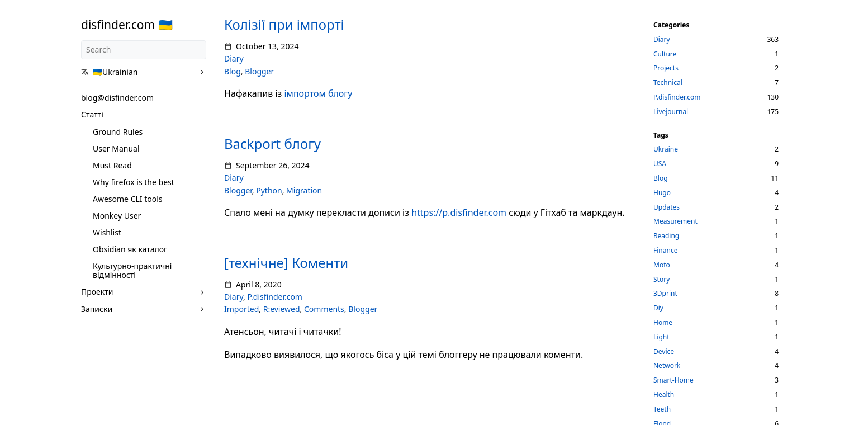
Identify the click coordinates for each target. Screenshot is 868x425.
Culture (665, 54)
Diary (234, 58)
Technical (668, 82)
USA (660, 164)
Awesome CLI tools (128, 199)
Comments (324, 309)
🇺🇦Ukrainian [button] (109, 72)
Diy (658, 308)
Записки (97, 309)
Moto (662, 265)
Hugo (662, 193)
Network (667, 365)
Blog (233, 71)
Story (661, 279)
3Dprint (665, 293)
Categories (672, 25)
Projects (666, 68)
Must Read (112, 165)
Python (269, 190)
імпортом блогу (318, 93)
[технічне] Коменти (286, 263)
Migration (304, 190)
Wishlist (107, 232)
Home (663, 322)
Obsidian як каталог (130, 249)
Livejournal (671, 112)
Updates (667, 207)
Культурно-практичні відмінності (132, 270)
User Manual (116, 148)
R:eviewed (282, 309)
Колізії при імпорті (284, 24)
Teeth (662, 409)
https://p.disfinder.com (459, 212)
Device (664, 351)
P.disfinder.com (275, 297)
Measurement (675, 221)
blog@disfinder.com (117, 98)
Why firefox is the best (134, 182)
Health (664, 395)
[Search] (144, 50)
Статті (92, 114)
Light (661, 337)
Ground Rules (118, 132)
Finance (665, 250)
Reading (666, 236)
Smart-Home (673, 380)
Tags (661, 135)
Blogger (259, 71)
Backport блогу (272, 143)
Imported (241, 309)
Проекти (97, 292)
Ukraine (666, 149)
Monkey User (117, 216)
